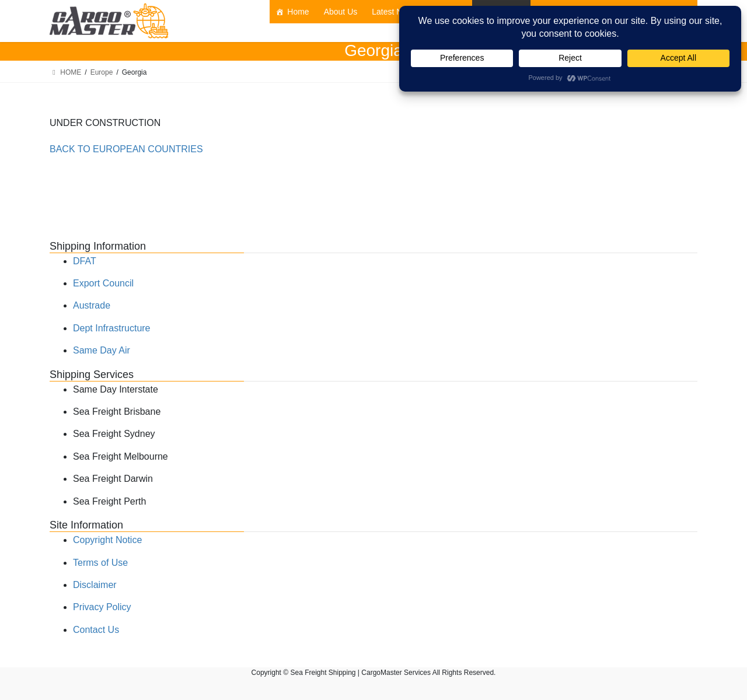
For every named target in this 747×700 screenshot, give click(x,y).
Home (298, 12)
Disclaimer (95, 585)
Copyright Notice (107, 540)
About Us (341, 12)
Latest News (394, 12)
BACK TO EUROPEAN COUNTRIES (126, 149)
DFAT (85, 261)
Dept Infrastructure (112, 328)
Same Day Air (102, 350)
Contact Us (96, 630)
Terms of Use (100, 563)
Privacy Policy (102, 607)
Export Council (103, 283)
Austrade (92, 305)
